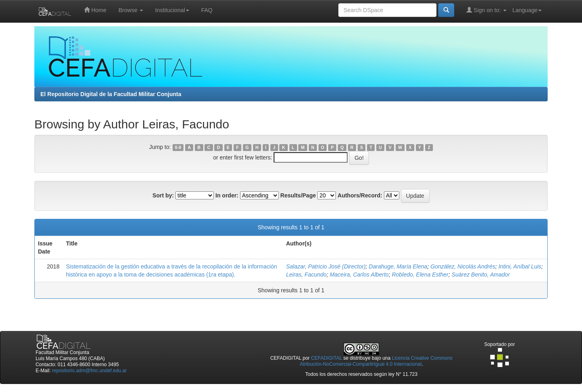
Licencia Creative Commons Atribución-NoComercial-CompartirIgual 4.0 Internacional (376, 361)
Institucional (172, 10)
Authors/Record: (360, 195)
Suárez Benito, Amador (481, 275)
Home (95, 10)
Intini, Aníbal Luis (520, 266)
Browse (131, 10)
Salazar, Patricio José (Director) (326, 266)
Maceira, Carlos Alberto (359, 275)
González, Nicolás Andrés (463, 266)
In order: (227, 195)
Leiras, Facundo (306, 275)
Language (527, 10)
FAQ (207, 10)
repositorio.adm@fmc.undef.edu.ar (90, 371)
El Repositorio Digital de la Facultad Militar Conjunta (111, 94)
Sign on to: (486, 10)
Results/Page (298, 195)
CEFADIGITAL (326, 358)
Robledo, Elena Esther (420, 275)
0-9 (178, 147)
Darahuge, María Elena (398, 266)
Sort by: (163, 195)
